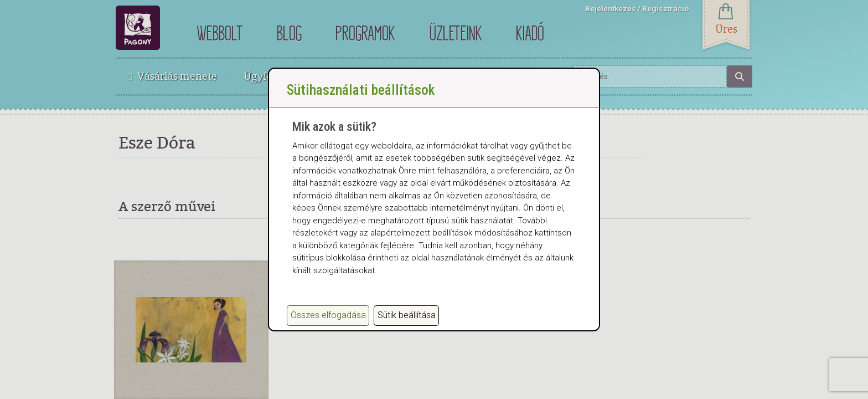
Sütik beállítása (407, 323)
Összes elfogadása (328, 323)
